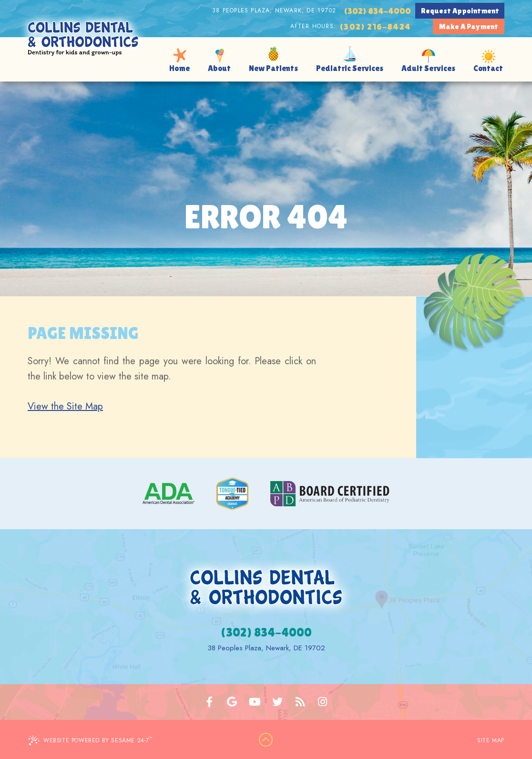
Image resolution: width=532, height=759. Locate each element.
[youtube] (255, 702)
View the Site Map (65, 406)
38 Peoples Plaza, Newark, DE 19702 (274, 10)
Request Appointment (460, 11)
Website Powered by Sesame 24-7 (90, 740)
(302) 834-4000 (377, 11)
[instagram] (323, 702)
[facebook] (210, 702)
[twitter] (277, 702)
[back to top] (266, 740)
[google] (232, 702)
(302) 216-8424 (375, 26)
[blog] (300, 702)
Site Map (491, 740)
